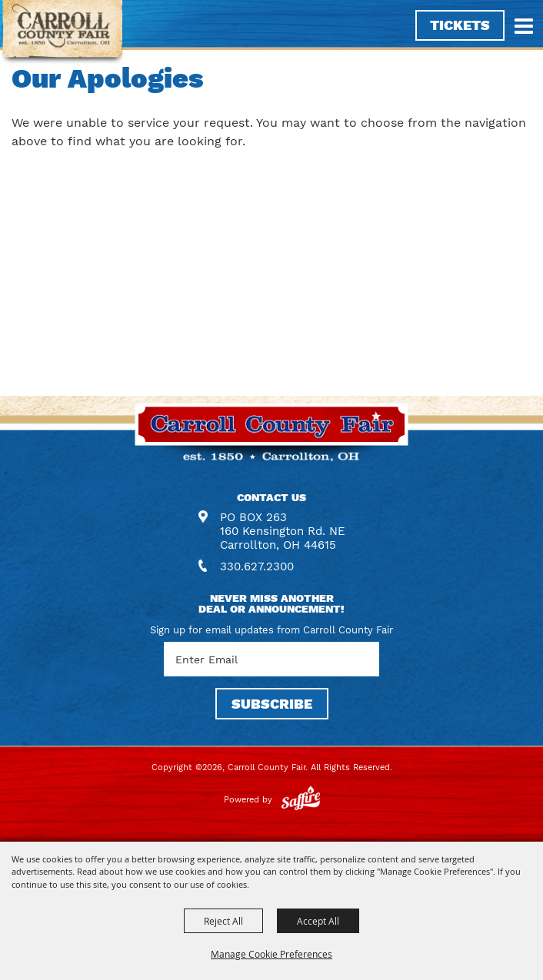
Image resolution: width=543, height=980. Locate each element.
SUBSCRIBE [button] (272, 704)
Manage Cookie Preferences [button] (271, 954)
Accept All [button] (318, 921)
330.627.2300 (257, 566)
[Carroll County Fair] (63, 33)
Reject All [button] (223, 921)
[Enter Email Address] (271, 659)
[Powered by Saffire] (301, 800)
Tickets (460, 25)
